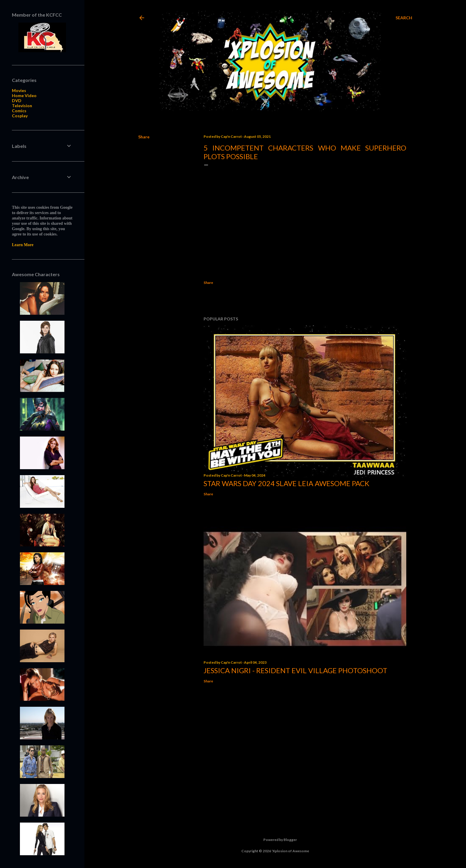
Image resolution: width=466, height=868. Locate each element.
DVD (17, 101)
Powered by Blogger (275, 840)
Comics (19, 111)
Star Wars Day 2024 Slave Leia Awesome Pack (286, 483)
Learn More (23, 245)
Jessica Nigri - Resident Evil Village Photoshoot (295, 670)
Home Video (24, 95)
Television (22, 106)
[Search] (404, 18)
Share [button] (144, 137)
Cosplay (20, 116)
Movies (19, 90)
